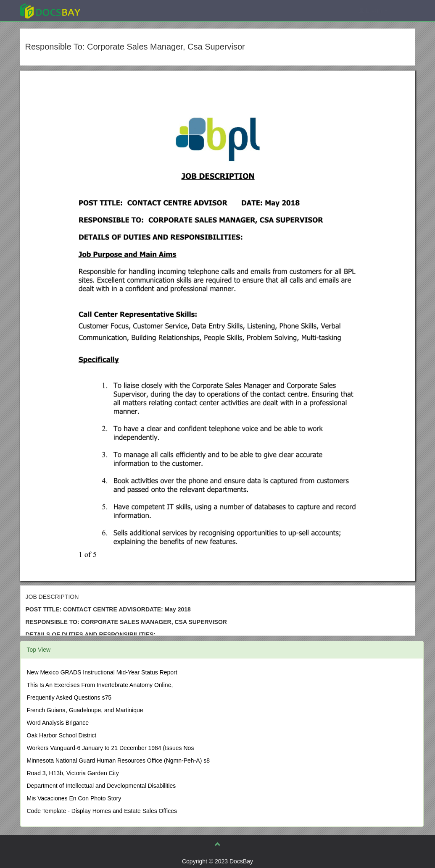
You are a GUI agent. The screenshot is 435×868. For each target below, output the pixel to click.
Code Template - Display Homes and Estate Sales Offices (102, 811)
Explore (113, 10)
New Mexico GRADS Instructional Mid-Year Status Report (102, 672)
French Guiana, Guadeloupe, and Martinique (85, 710)
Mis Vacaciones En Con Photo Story (74, 798)
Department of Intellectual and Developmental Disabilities (101, 786)
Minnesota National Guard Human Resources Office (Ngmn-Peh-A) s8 (118, 760)
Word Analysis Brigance (58, 723)
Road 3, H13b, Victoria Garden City (73, 773)
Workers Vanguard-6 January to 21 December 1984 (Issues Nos (111, 748)
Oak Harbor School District (62, 735)
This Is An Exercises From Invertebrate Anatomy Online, (100, 685)
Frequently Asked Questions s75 (69, 698)
